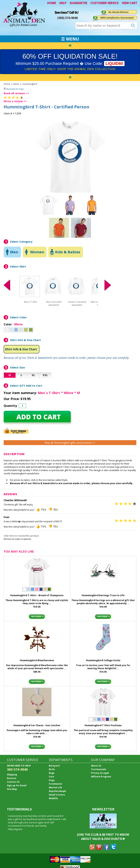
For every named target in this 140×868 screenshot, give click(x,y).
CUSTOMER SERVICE (104, 3)
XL (33, 375)
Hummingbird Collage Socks (103, 660)
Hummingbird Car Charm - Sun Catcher (37, 725)
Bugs (52, 773)
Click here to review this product (21, 536)
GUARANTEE (78, 3)
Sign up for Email (17, 785)
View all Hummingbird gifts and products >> (70, 443)
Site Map (12, 789)
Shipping (12, 775)
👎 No (53, 509)
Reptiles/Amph (57, 791)
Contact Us (13, 782)
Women (37, 252)
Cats (51, 777)
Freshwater (56, 784)
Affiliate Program (101, 777)
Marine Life (56, 787)
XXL (45, 375)
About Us (96, 766)
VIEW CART (130, 3)
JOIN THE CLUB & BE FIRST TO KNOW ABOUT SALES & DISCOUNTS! (103, 837)
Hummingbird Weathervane (37, 660)
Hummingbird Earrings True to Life (103, 595)
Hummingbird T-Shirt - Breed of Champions (37, 595)
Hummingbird (30, 84)
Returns (12, 778)
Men (14, 252)
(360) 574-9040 (67, 18)
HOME (52, 3)
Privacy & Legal (100, 773)
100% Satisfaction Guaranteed (117, 18)
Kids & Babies (68, 252)
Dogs (52, 780)
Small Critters (57, 795)
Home (7, 84)
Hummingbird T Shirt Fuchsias (103, 725)
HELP (63, 3)
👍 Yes (41, 509)
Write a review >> (15, 101)
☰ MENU (70, 39)
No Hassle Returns (118, 12)
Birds (16, 84)
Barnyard (54, 766)
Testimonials (99, 769)
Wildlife (53, 798)
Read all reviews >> (16, 93)
